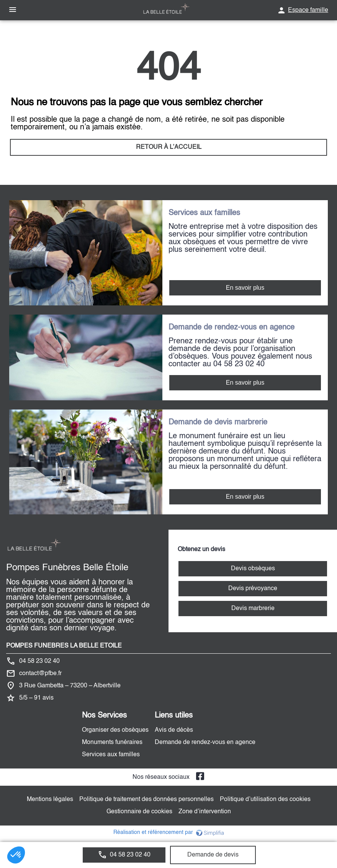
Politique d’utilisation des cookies (265, 799)
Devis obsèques (253, 569)
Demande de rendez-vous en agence (205, 742)
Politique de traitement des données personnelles (146, 799)
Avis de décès (174, 730)
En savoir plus (245, 288)
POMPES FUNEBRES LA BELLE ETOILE (64, 646)
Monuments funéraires (112, 742)
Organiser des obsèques (115, 730)
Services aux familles (111, 755)
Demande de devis (213, 855)
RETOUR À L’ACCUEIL (169, 147)
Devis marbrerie (253, 609)
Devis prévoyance (253, 589)
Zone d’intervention (205, 812)
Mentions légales (50, 799)
